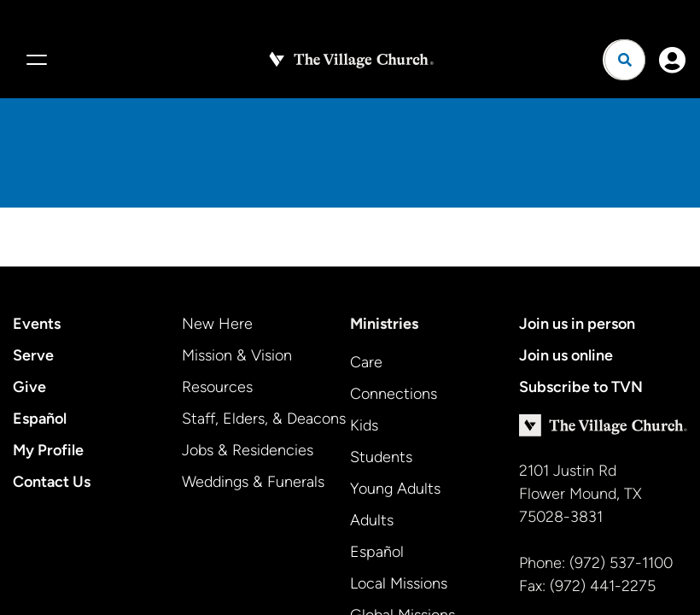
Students (381, 457)
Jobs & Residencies (248, 450)
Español (40, 419)
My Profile (48, 450)
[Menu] (34, 60)
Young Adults (395, 489)
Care (366, 362)
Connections (394, 394)
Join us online (566, 355)
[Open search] (625, 60)
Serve (33, 355)
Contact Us (52, 482)
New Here (217, 324)
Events (37, 324)
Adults (372, 520)
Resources (217, 387)
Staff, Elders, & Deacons (264, 419)
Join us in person (577, 324)
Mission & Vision (237, 355)
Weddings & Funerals (253, 482)
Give (29, 387)
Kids (364, 425)
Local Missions (399, 583)
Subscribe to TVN (581, 387)
